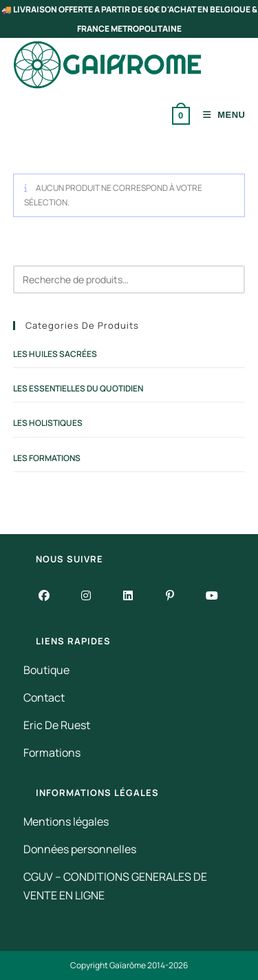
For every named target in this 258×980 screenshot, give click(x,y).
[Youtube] (212, 595)
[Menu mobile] (219, 115)
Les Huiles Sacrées (55, 354)
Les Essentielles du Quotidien (78, 388)
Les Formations (47, 458)
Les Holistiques (48, 423)
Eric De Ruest (57, 725)
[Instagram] (86, 595)
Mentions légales (66, 821)
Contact (44, 697)
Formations (52, 753)
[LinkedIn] (128, 595)
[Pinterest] (170, 595)
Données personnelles (80, 849)
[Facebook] (44, 595)
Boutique (46, 670)
